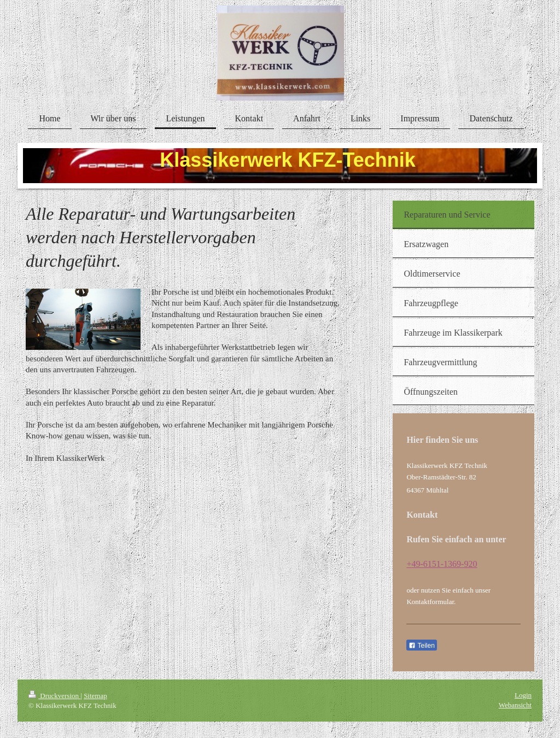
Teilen (421, 646)
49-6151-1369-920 (444, 564)
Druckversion (54, 696)
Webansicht (515, 705)
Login (523, 695)
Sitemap (95, 696)
